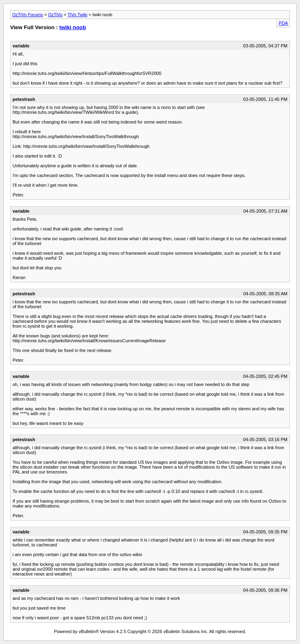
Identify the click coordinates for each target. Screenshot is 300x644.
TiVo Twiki (78, 15)
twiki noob (73, 27)
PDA (283, 23)
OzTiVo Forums (28, 15)
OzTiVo (56, 15)
